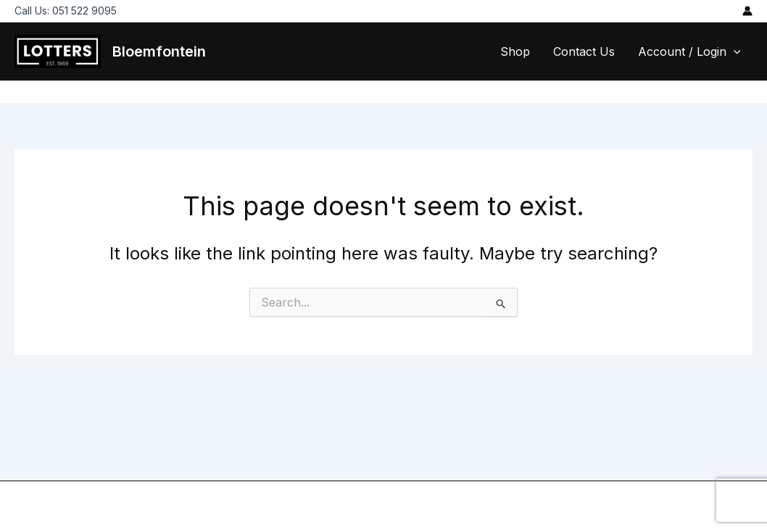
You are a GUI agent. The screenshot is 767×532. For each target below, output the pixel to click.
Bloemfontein (159, 51)
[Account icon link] (747, 11)
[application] (734, 51)
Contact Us (584, 51)
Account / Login (689, 51)
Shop (515, 51)
